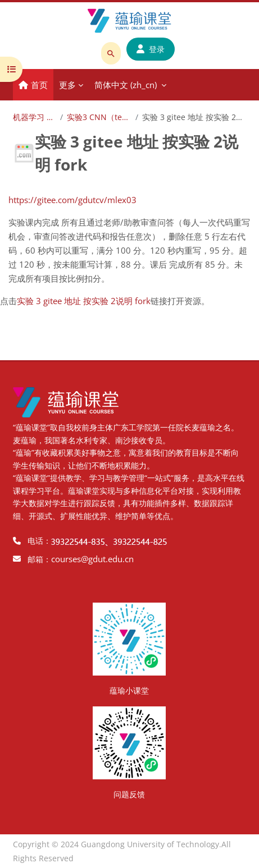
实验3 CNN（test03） (99, 117)
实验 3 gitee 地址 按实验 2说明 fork (84, 301)
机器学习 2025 (34, 117)
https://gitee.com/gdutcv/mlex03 (72, 200)
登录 (151, 49)
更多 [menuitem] (67, 85)
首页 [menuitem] (39, 85)
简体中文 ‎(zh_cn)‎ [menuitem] (126, 85)
